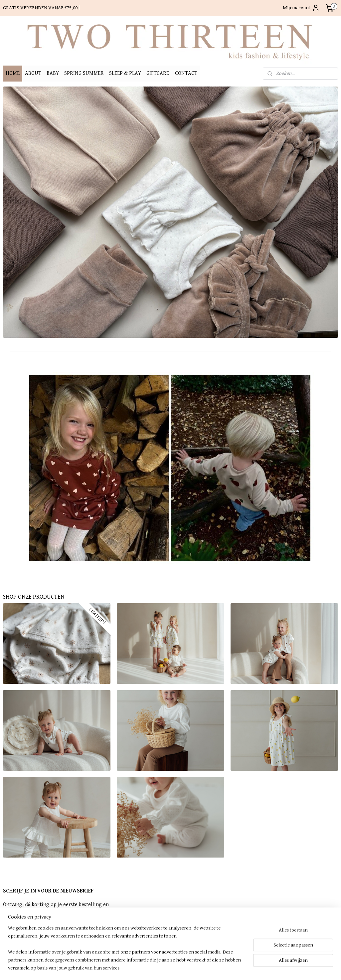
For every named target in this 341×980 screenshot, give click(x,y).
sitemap (148, 968)
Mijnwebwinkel (228, 968)
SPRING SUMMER (84, 73)
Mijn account (301, 8)
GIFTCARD (158, 73)
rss (159, 968)
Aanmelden (20, 938)
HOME (13, 73)
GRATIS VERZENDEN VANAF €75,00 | (41, 8)
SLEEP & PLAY (125, 73)
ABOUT (33, 73)
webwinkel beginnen (179, 968)
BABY (53, 73)
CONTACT (186, 73)
